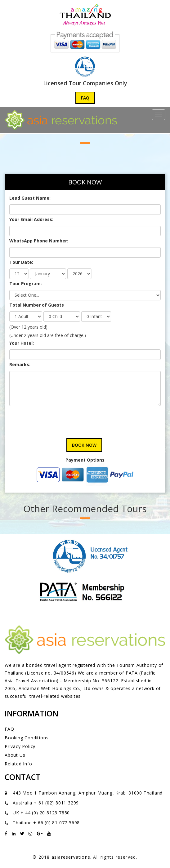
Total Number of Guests (37, 305)
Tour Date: (21, 262)
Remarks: (20, 364)
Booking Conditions (27, 738)
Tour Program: (26, 283)
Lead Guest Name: (30, 198)
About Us (15, 755)
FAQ (85, 98)
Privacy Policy (20, 746)
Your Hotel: (22, 343)
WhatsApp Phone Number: (39, 241)
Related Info (18, 764)
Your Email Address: (31, 219)
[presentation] (56, 420)
